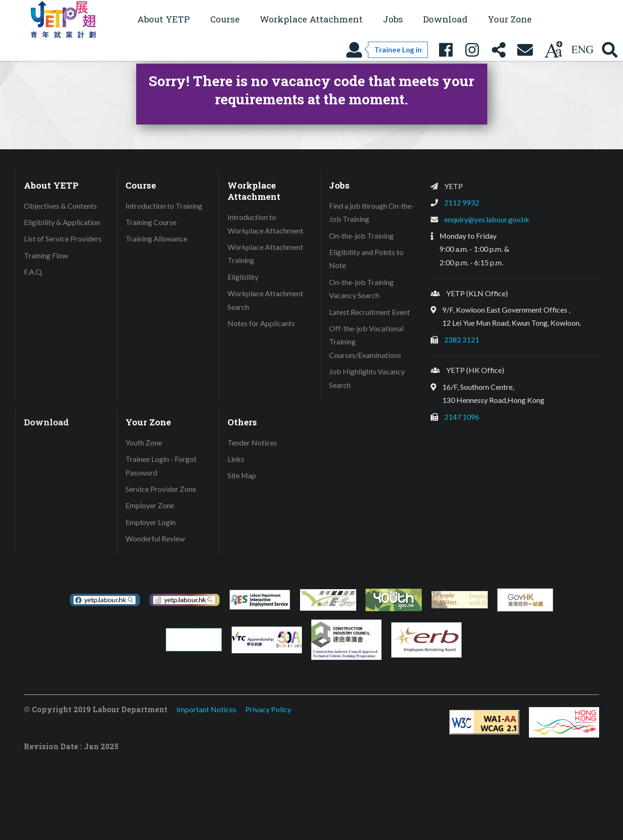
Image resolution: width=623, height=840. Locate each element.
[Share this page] (498, 50)
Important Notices (206, 709)
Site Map (242, 475)
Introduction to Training (164, 206)
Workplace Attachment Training (265, 254)
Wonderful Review (155, 538)
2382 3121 (462, 340)
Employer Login (150, 522)
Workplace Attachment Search (265, 300)
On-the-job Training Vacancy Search (361, 289)
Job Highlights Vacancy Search (367, 378)
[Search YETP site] (610, 50)
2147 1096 (462, 417)
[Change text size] (553, 50)
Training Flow (46, 255)
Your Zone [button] (510, 19)
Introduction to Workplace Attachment (265, 224)
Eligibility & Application (62, 222)
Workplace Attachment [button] (311, 19)
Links (236, 459)
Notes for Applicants (261, 323)
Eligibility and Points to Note (366, 259)
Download (445, 19)
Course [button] (225, 19)
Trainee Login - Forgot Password (161, 466)
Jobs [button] (393, 19)
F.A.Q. (33, 272)
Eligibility (243, 277)
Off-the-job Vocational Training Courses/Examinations (366, 342)
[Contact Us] (525, 50)
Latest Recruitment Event (370, 312)
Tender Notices (252, 442)
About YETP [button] (163, 19)
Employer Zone (150, 505)
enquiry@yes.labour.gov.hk (487, 219)
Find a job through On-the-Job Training (372, 212)
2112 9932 (462, 202)
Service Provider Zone (161, 489)
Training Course (151, 222)
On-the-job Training (361, 236)
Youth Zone (144, 442)
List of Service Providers (63, 238)
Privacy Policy (268, 709)
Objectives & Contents (60, 206)
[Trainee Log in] (387, 50)
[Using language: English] (582, 50)
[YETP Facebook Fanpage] (446, 50)
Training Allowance (156, 238)
